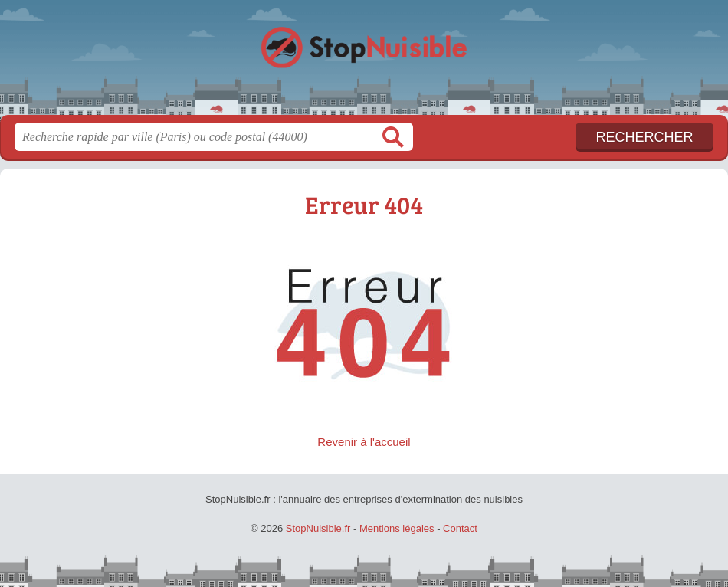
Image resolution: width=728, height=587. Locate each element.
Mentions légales (397, 528)
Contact (460, 528)
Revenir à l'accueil (364, 442)
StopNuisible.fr (364, 63)
